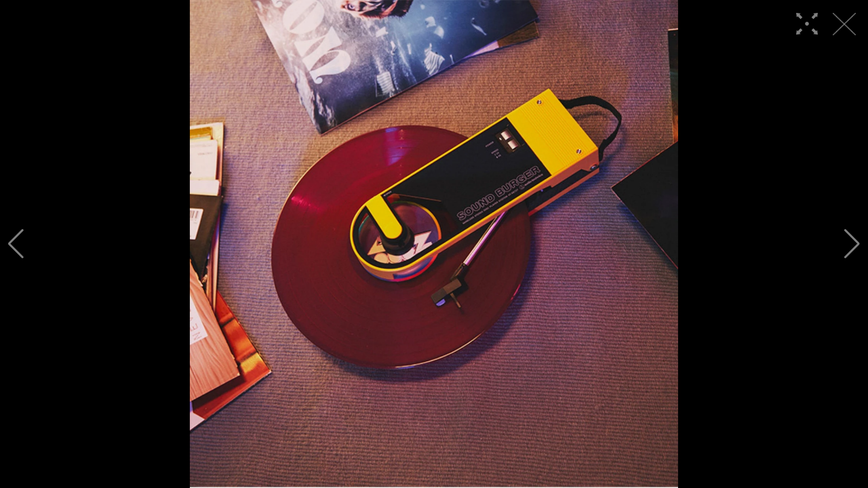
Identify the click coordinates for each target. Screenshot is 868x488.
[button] (16, 244)
